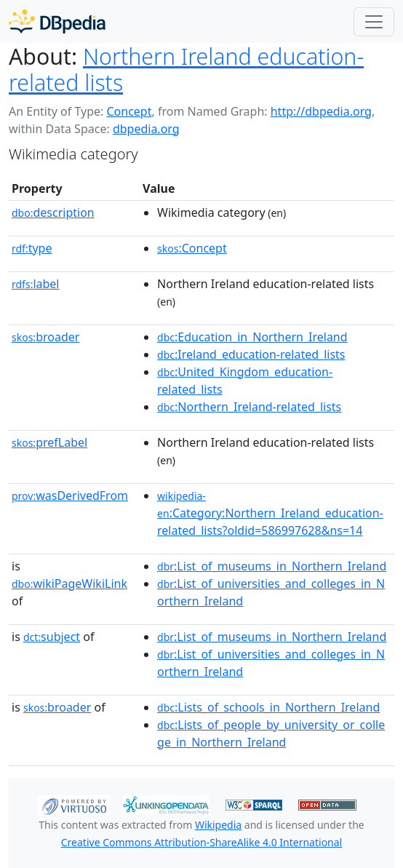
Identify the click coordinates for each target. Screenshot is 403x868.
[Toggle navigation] (374, 22)
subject (52, 637)
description (53, 212)
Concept (129, 111)
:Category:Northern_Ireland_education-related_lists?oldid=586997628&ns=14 (270, 514)
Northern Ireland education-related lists (186, 69)
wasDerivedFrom (70, 495)
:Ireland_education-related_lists (251, 354)
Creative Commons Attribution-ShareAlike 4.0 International (201, 842)
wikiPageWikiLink (69, 584)
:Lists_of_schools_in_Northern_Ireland (268, 707)
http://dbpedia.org (321, 111)
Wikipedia (218, 825)
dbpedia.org (146, 129)
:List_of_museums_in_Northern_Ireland (272, 566)
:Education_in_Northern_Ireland (252, 337)
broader (45, 337)
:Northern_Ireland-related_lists (249, 407)
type (32, 248)
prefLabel (49, 442)
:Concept (192, 248)
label (36, 284)
